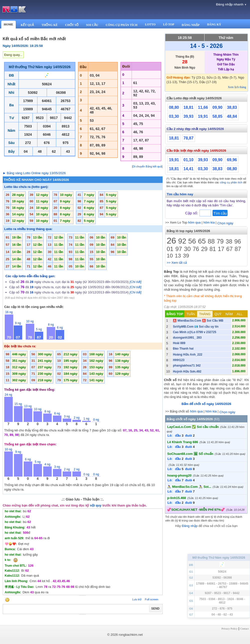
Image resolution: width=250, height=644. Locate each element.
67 (230, 249)
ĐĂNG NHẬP (191, 25)
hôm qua (194, 222)
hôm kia (209, 222)
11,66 (203, 107)
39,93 (189, 116)
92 (182, 241)
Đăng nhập (190, 526)
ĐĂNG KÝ (214, 24)
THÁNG (205, 314)
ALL (240, 314)
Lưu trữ (137, 599)
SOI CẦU (92, 25)
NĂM (229, 314)
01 (170, 249)
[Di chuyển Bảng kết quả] (147, 166)
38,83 (232, 107)
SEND (155, 609)
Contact (245, 629)
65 (202, 241)
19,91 (203, 116)
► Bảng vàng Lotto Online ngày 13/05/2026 (34, 173)
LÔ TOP (169, 24)
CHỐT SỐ (72, 25)
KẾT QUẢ (27, 25)
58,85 (218, 116)
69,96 (232, 160)
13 (178, 256)
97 (179, 249)
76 (196, 249)
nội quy (96, 505)
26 (171, 241)
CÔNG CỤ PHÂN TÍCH (122, 25)
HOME (8, 24)
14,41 (189, 169)
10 (170, 256)
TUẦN (191, 314)
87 (238, 249)
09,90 (218, 107)
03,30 (174, 116)
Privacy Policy (230, 629)
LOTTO (150, 24)
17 (221, 249)
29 (204, 249)
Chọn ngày (225, 223)
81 (213, 249)
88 (211, 241)
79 (220, 241)
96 (238, 241)
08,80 (174, 107)
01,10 (189, 160)
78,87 (189, 138)
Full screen (152, 599)
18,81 (189, 107)
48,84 (232, 116)
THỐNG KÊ (50, 25)
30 (187, 249)
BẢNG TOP (175, 314)
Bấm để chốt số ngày (206, 404)
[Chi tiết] (135, 282)
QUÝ (218, 314)
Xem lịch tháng (237, 87)
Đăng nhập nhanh (231, 4)
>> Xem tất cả (177, 263)
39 (186, 256)
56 (192, 241)
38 (229, 241)
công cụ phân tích (231, 182)
